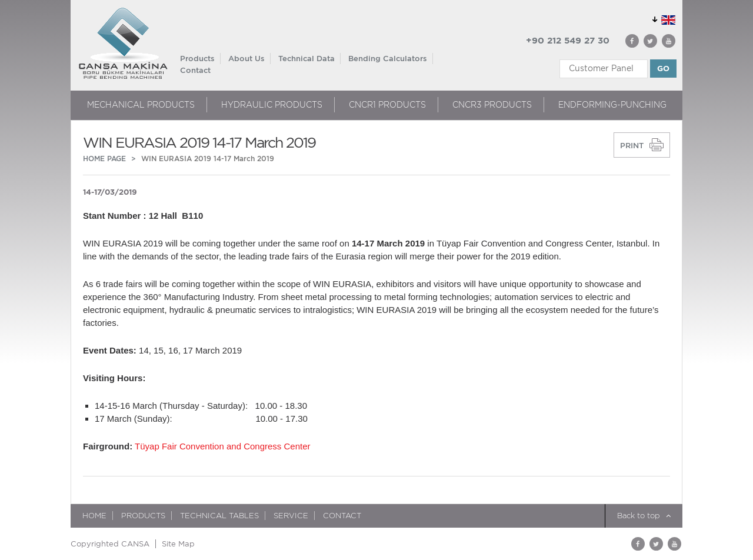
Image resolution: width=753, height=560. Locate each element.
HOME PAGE (104, 159)
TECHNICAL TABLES (219, 516)
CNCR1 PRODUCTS (387, 105)
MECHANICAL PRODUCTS (141, 105)
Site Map (178, 544)
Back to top (644, 516)
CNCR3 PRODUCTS (492, 105)
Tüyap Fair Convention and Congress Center (223, 446)
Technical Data (306, 59)
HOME (94, 516)
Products (197, 59)
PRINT (632, 146)
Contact (195, 70)
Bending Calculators (388, 59)
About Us (246, 59)
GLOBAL (662, 18)
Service (291, 516)
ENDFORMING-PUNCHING (612, 105)
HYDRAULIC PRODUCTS (272, 105)
